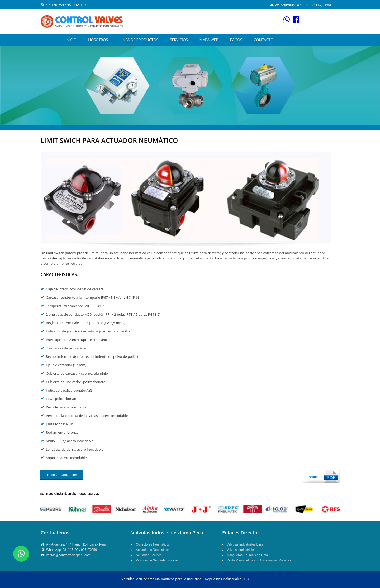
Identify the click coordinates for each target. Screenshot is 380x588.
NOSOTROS (98, 40)
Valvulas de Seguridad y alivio (157, 560)
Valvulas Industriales (241, 550)
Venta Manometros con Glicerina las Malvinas (259, 560)
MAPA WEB (209, 40)
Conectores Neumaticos (153, 544)
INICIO (71, 40)
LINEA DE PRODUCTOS (139, 40)
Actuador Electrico (149, 555)
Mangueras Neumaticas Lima (247, 555)
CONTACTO (264, 40)
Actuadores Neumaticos (153, 550)
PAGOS (236, 40)
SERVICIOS (179, 40)
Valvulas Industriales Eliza (245, 544)
